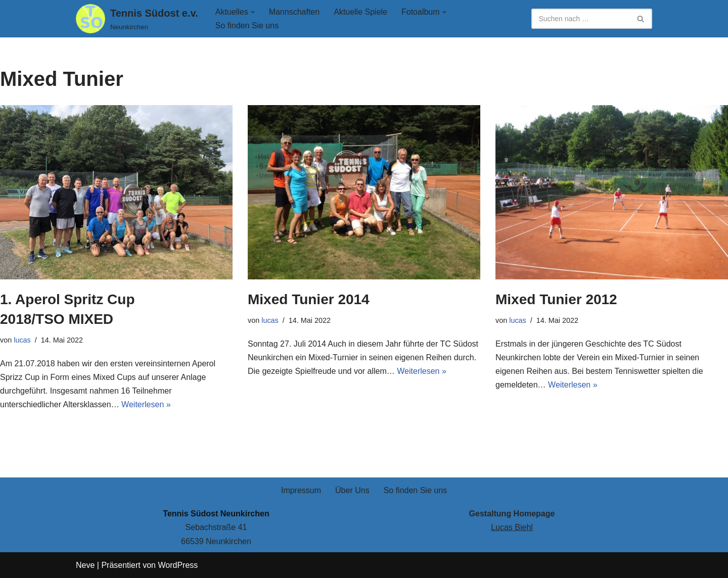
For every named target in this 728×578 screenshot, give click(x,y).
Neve (85, 565)
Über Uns (352, 490)
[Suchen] (580, 19)
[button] (253, 12)
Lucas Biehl (512, 527)
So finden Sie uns (247, 26)
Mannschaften (294, 12)
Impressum (301, 490)
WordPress (178, 565)
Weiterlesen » (146, 404)
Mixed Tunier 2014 (309, 299)
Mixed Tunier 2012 (556, 299)
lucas (22, 340)
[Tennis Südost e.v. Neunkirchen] (137, 19)
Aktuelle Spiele (360, 12)
